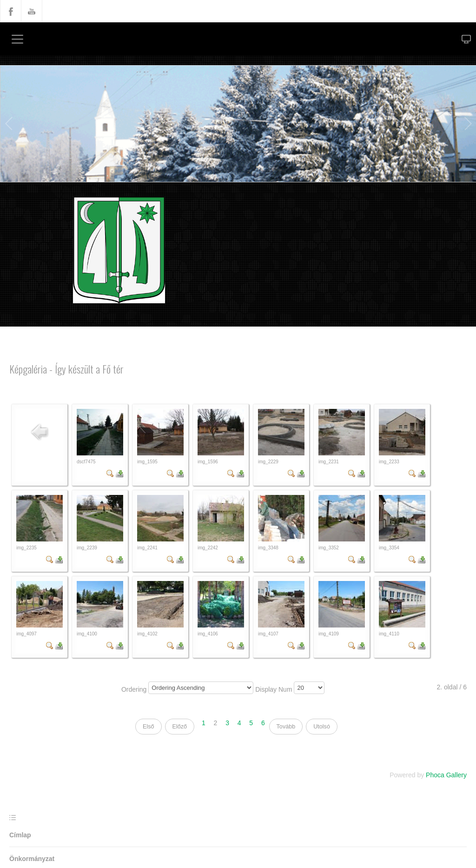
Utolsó (322, 727)
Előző (180, 727)
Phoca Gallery (446, 775)
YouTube (32, 11)
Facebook (11, 11)
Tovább (286, 727)
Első (149, 727)
